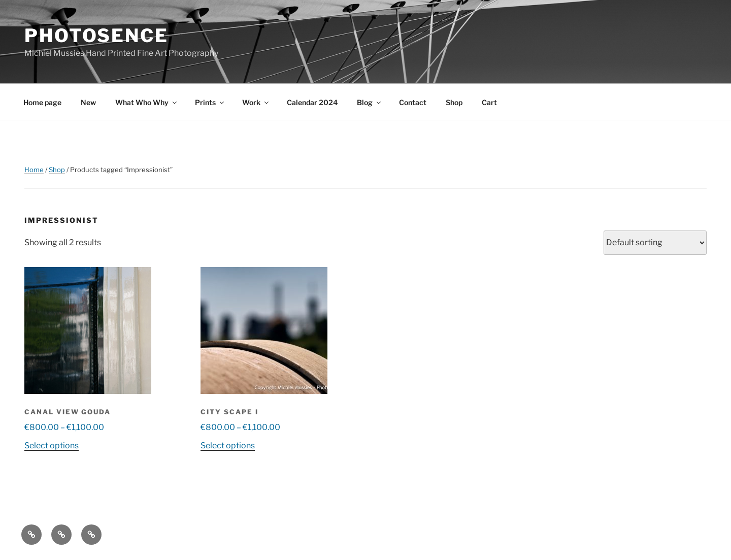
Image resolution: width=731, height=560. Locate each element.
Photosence (96, 36)
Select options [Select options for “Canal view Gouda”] (52, 446)
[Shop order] (655, 243)
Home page (42, 102)
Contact (413, 102)
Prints (210, 102)
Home (34, 170)
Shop (454, 102)
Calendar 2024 (312, 102)
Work (256, 102)
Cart (489, 102)
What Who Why (147, 102)
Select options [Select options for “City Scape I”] (228, 446)
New (88, 102)
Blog (370, 102)
